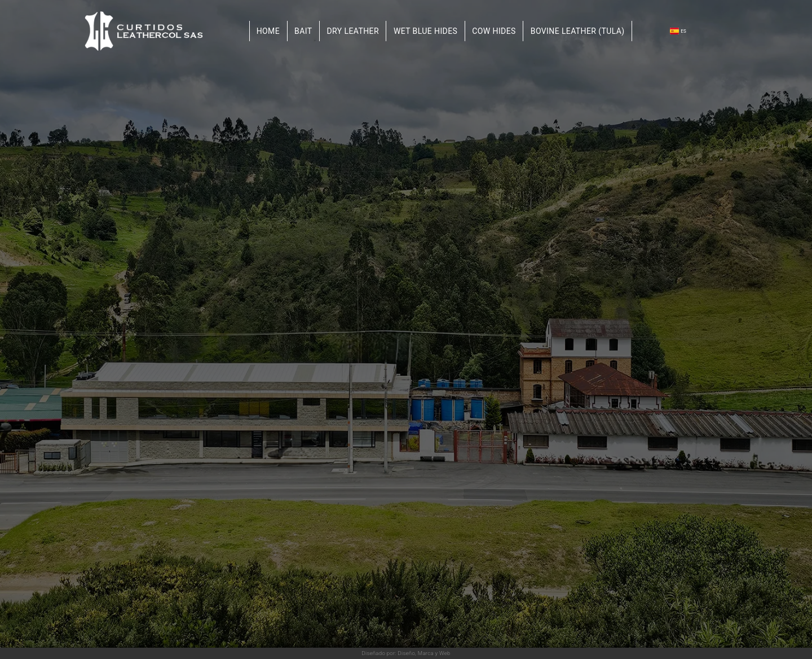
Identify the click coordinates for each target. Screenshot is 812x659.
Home (268, 31)
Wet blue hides (425, 31)
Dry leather (352, 31)
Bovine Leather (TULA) (578, 31)
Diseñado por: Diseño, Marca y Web (406, 653)
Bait (303, 31)
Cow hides (494, 31)
